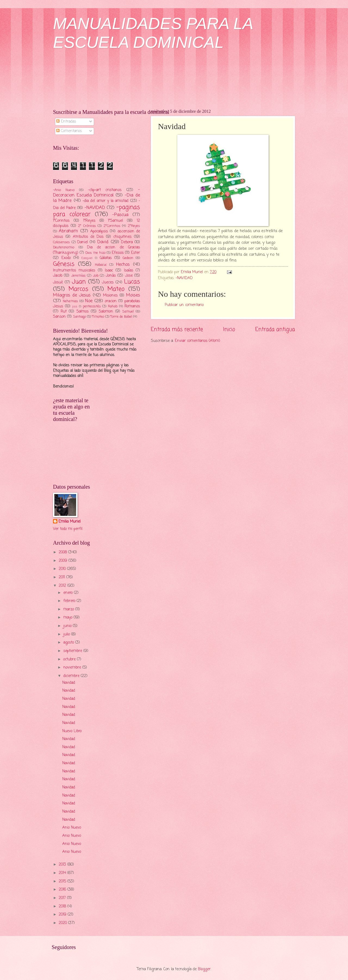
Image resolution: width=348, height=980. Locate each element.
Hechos (123, 265)
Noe (89, 301)
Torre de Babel (121, 317)
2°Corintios (112, 226)
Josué (58, 283)
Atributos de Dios (88, 237)
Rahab (113, 306)
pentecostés (92, 306)
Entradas (66, 122)
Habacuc (101, 265)
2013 (63, 865)
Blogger (204, 969)
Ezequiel (87, 258)
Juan (79, 282)
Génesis (64, 264)
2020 (63, 923)
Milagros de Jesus (72, 295)
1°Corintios (61, 221)
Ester (136, 253)
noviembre (73, 668)
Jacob (58, 276)
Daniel (83, 242)
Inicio (229, 330)
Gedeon (128, 258)
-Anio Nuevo (64, 190)
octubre (70, 659)
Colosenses (61, 242)
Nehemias (70, 301)
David (103, 242)
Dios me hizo (95, 253)
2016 (63, 890)
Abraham (68, 231)
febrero (70, 601)
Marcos (78, 289)
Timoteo (98, 317)
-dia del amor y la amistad (106, 201)
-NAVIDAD (184, 278)
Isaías (129, 271)
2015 (63, 881)
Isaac (109, 271)
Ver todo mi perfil (68, 529)
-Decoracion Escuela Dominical (97, 193)
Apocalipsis (99, 231)
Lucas (132, 282)
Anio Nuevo (72, 828)
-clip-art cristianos (105, 190)
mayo (69, 618)
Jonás (111, 276)
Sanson (59, 317)
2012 (63, 586)
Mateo (116, 289)
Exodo (66, 258)
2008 (63, 552)
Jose (129, 276)
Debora (127, 242)
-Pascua (120, 215)
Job (96, 276)
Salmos (83, 312)
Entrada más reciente (177, 330)
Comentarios (69, 131)
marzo (69, 609)
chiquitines (122, 237)
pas (75, 307)
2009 (64, 561)
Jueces (108, 283)
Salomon (106, 312)
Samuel (128, 312)
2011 (63, 577)
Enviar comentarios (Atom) (198, 341)
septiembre (73, 651)
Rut (64, 312)
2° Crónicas (87, 226)
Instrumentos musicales (74, 271)
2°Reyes (134, 226)
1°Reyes (89, 221)
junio (68, 626)
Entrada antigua (275, 330)
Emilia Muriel (69, 522)
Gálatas (106, 258)
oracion (111, 301)
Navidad (69, 683)
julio (67, 634)
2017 (63, 898)
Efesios (118, 253)
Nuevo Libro (72, 731)
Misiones (110, 296)
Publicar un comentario (184, 305)
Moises (133, 295)
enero (69, 593)
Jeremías (78, 276)
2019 (63, 915)
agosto (69, 643)
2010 (63, 569)
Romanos (132, 306)
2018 (63, 906)
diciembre (72, 676)
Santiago (80, 317)
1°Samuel (115, 221)
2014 (63, 873)
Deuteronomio (64, 247)
